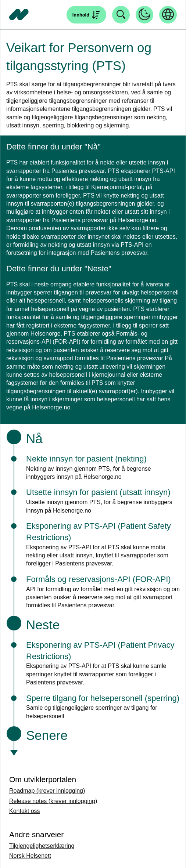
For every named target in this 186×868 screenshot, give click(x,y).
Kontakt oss (25, 811)
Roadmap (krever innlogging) (47, 791)
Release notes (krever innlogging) (53, 801)
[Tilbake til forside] (19, 15)
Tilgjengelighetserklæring (42, 846)
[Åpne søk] (86, 15)
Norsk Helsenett (30, 856)
